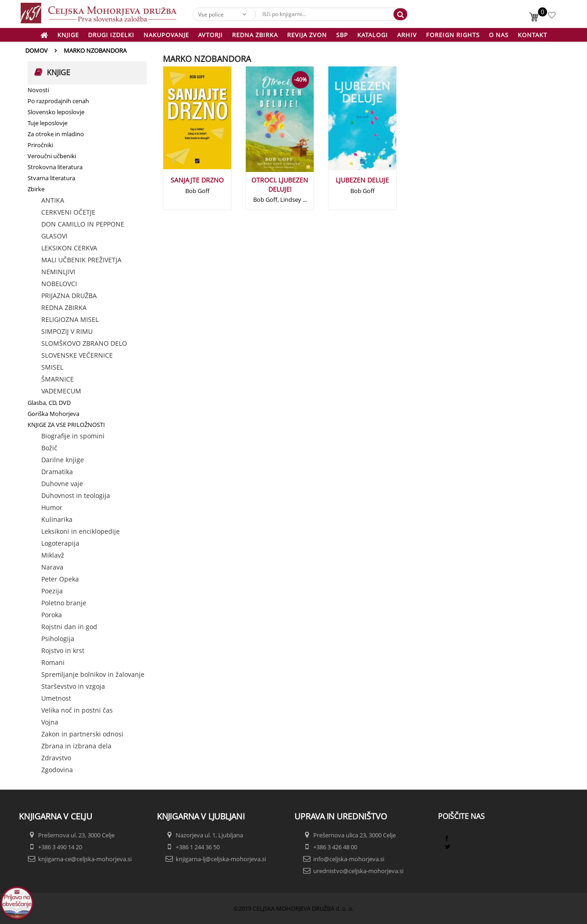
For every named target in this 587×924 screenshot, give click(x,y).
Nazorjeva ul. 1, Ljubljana (209, 835)
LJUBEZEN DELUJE (362, 180)
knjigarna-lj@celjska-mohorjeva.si (221, 859)
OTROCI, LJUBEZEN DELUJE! (280, 185)
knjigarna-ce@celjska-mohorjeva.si (85, 859)
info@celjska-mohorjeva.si (349, 859)
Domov (36, 50)
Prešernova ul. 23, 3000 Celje (76, 835)
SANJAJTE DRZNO (197, 180)
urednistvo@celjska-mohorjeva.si (358, 871)
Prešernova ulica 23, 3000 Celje (354, 835)
